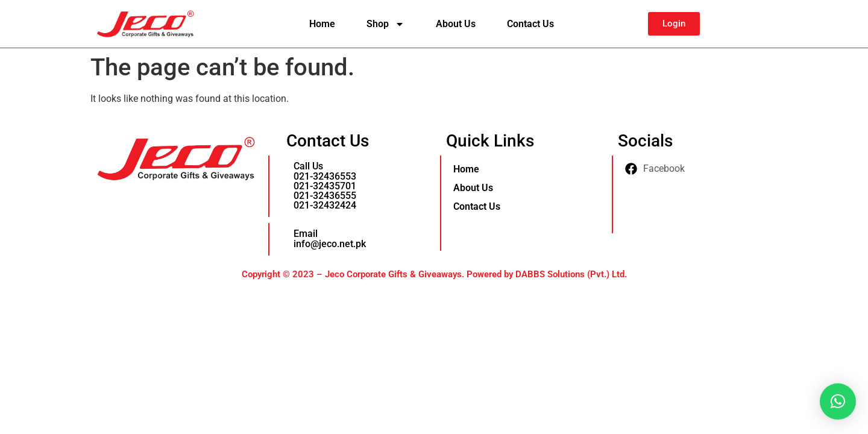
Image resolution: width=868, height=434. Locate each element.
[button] (838, 401)
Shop (385, 24)
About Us (456, 24)
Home (322, 24)
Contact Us (530, 24)
